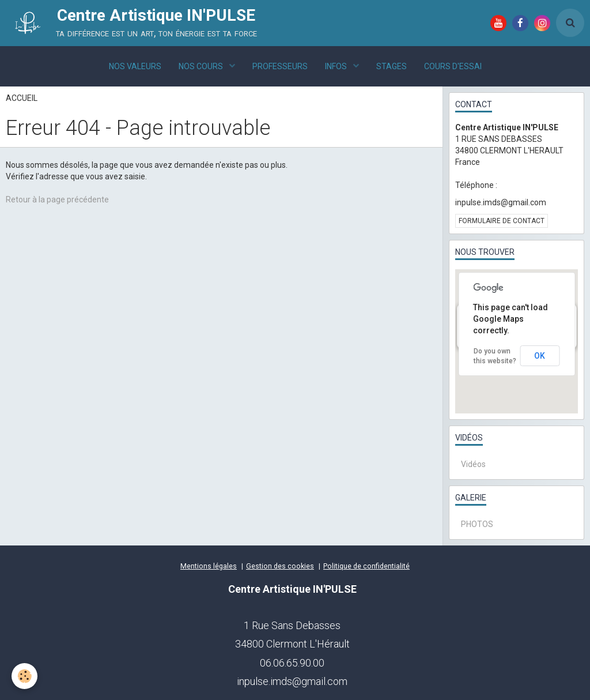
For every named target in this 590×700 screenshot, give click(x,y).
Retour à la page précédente (57, 200)
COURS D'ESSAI (453, 66)
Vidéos (473, 464)
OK (540, 356)
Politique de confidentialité (366, 566)
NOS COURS (202, 66)
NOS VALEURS (135, 66)
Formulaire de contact (502, 221)
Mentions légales (209, 566)
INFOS (337, 66)
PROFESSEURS (280, 66)
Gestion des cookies (280, 566)
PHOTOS (477, 524)
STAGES (392, 66)
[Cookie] (24, 676)
